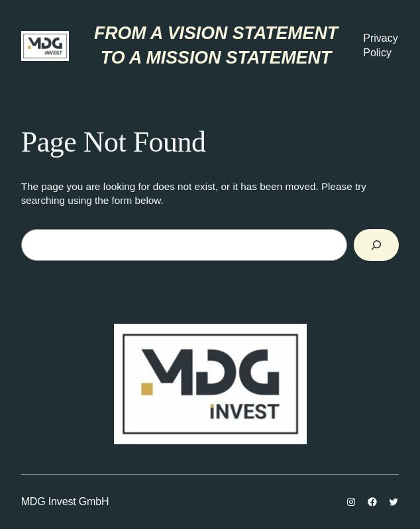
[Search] (377, 245)
